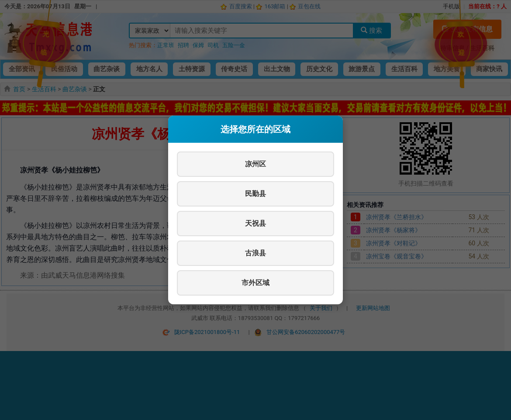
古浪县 (255, 253)
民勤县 (255, 194)
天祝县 (255, 223)
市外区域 (255, 283)
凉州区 (255, 164)
